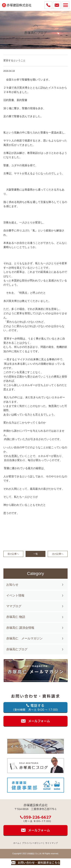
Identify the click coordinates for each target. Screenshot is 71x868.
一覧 (36, 554)
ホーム (16, 843)
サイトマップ (51, 843)
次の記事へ (58, 554)
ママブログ (14, 606)
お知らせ (12, 585)
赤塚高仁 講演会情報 (20, 628)
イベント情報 (15, 595)
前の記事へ (13, 554)
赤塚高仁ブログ (17, 649)
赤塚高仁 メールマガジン (24, 638)
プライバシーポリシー (32, 843)
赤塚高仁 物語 (16, 617)
